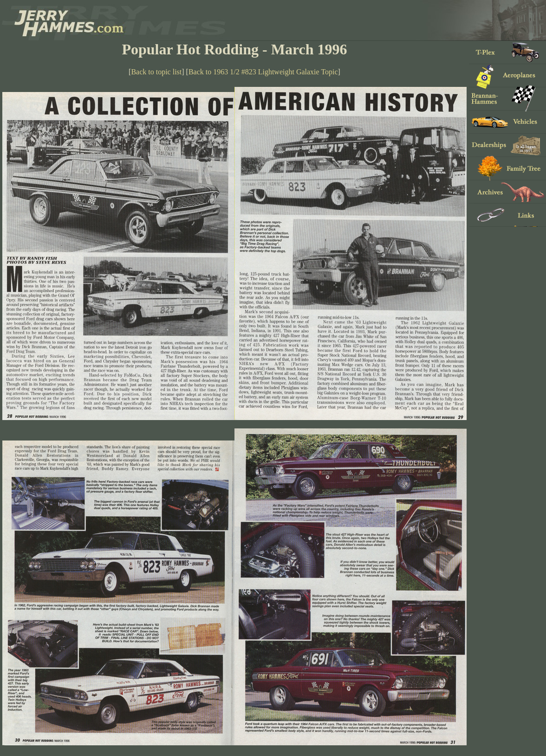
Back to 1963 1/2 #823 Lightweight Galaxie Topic (263, 72)
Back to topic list (156, 72)
